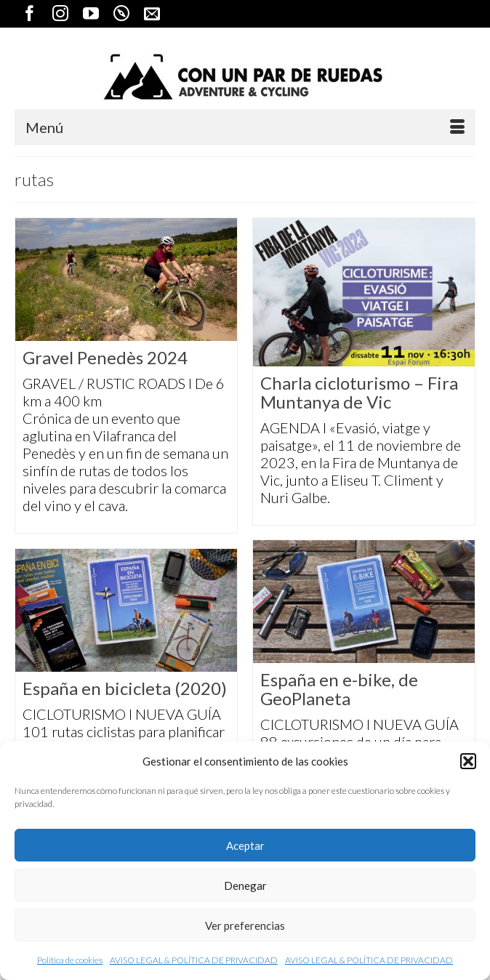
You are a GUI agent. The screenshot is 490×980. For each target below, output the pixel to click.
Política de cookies (70, 960)
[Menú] (245, 127)
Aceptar (245, 846)
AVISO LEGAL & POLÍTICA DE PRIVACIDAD (194, 960)
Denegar (245, 885)
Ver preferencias (245, 925)
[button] (468, 761)
